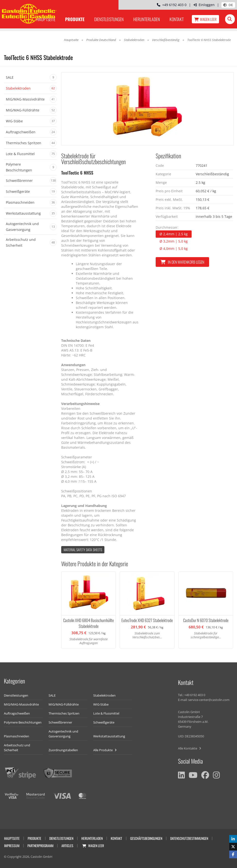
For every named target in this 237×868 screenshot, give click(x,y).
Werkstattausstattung (109, 736)
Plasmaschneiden (17, 736)
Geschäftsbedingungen (146, 838)
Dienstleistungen (109, 19)
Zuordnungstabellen (63, 750)
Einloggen (204, 5)
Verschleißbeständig (166, 40)
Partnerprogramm (40, 846)
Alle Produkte (105, 750)
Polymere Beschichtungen (23, 722)
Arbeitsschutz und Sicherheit (17, 748)
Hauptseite (71, 40)
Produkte (75, 19)
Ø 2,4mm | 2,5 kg (174, 234)
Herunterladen (147, 19)
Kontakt (177, 19)
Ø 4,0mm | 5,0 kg (174, 249)
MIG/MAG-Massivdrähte (21, 704)
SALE (52, 695)
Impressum (12, 846)
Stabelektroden (134, 40)
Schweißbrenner (60, 722)
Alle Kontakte (190, 748)
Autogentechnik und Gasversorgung (63, 734)
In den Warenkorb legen (182, 262)
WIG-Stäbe (101, 704)
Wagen (205, 19)
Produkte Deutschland (101, 40)
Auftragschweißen (17, 713)
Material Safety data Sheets (83, 550)
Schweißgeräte (104, 722)
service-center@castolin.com (209, 700)
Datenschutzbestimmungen (189, 838)
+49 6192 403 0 (172, 5)
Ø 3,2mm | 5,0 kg (174, 241)
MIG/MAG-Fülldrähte (64, 704)
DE (228, 5)
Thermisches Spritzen (64, 713)
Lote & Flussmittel (106, 713)
